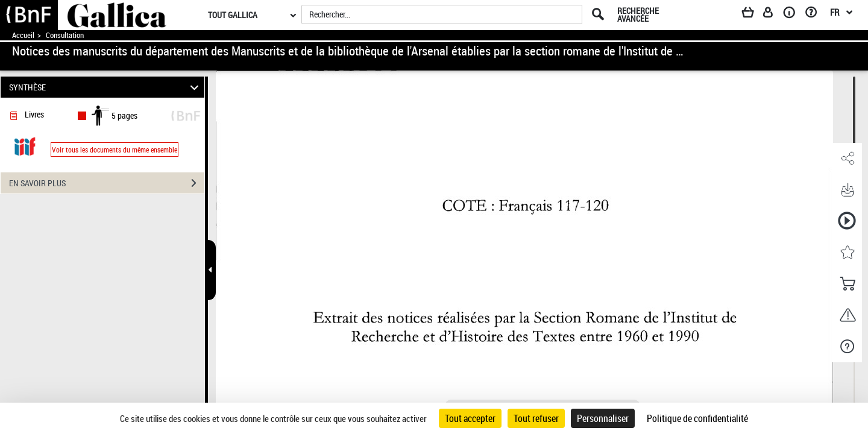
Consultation (65, 35)
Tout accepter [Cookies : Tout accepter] (470, 418)
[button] (847, 159)
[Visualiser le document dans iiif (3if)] (25, 146)
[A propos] (793, 14)
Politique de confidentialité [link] (697, 418)
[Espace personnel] (773, 14)
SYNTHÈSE (106, 87)
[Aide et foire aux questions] (815, 14)
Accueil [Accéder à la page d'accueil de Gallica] (23, 35)
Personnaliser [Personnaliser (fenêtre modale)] (603, 418)
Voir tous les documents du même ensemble (115, 149)
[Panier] (753, 14)
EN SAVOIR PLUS (107, 183)
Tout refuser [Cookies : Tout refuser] (536, 418)
